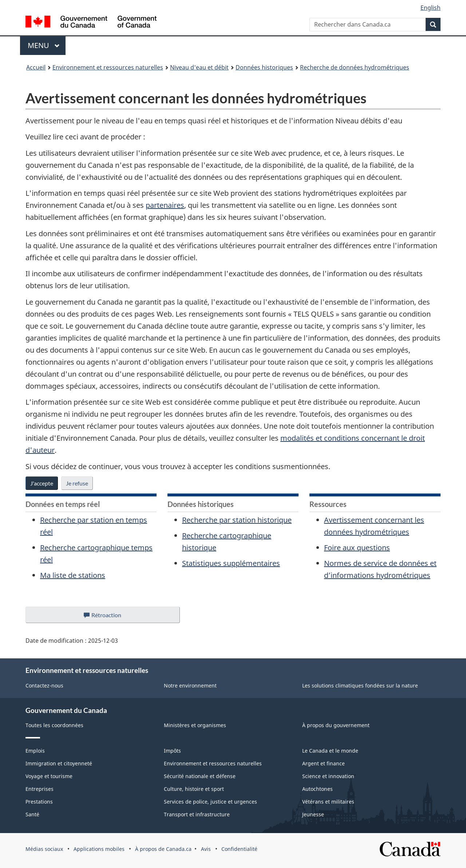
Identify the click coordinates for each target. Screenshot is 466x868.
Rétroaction (108, 617)
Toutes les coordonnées (54, 725)
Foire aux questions (357, 548)
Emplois (35, 751)
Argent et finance (323, 763)
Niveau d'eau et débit (199, 67)
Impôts (172, 751)
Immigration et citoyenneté (59, 763)
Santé (32, 814)
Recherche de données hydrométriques (355, 67)
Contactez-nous (44, 685)
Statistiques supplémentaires (231, 563)
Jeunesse (313, 814)
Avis (206, 849)
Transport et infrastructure (197, 814)
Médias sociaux (44, 849)
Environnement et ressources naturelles (108, 67)
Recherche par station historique (237, 520)
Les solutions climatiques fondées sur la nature (360, 685)
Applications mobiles (99, 849)
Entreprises (40, 789)
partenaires (165, 205)
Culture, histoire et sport (194, 789)
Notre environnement (190, 685)
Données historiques (264, 67)
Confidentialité (239, 849)
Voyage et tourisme (49, 776)
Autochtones (317, 789)
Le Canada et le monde (330, 751)
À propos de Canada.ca (163, 849)
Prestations (39, 802)
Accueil (36, 67)
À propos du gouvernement (336, 725)
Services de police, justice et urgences (210, 802)
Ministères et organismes (195, 725)
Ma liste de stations (73, 575)
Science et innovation (328, 776)
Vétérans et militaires (328, 802)
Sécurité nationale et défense (200, 776)
